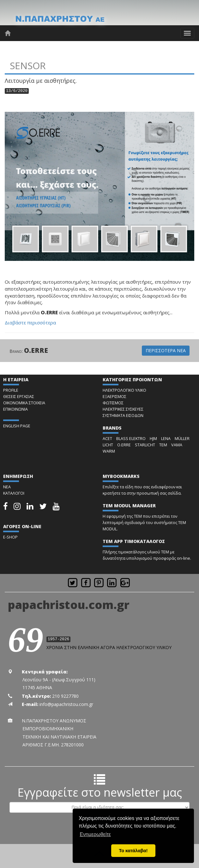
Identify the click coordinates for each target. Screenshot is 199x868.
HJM (153, 439)
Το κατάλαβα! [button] (133, 851)
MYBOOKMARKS (121, 476)
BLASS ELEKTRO (131, 439)
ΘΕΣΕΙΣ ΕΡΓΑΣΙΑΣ (19, 397)
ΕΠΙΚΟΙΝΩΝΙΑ (15, 409)
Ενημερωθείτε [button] (95, 834)
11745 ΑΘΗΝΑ (37, 687)
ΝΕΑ (7, 487)
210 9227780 (65, 696)
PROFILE (11, 390)
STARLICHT (145, 445)
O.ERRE (36, 350)
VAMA (177, 445)
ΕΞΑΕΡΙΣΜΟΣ (115, 397)
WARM (109, 451)
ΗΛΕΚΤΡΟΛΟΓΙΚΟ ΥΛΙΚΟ (124, 390)
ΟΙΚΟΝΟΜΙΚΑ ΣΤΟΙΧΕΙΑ (24, 403)
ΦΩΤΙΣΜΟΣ (113, 403)
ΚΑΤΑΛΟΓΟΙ (14, 493)
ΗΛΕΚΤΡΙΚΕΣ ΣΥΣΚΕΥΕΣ (123, 409)
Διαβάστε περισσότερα (30, 322)
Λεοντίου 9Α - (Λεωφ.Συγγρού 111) (59, 680)
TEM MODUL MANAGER (129, 506)
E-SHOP (10, 537)
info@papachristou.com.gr (66, 704)
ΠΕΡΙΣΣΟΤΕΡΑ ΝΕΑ (166, 350)
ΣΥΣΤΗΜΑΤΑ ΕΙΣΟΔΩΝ (123, 416)
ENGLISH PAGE (17, 426)
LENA (166, 439)
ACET (107, 439)
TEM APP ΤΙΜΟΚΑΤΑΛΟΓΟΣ (134, 541)
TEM (163, 445)
